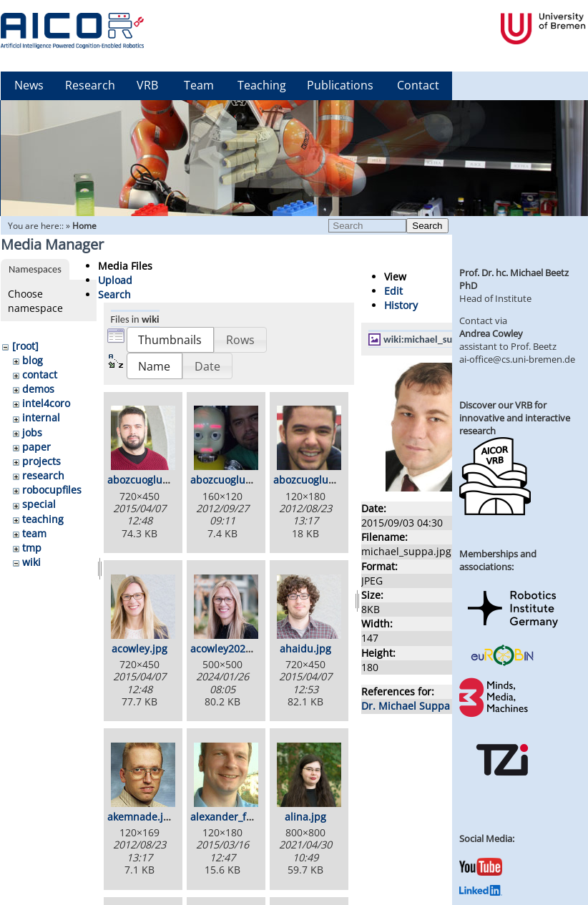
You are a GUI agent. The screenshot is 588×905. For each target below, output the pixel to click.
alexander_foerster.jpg (244, 817)
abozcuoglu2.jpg (230, 480)
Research (90, 85)
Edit (393, 291)
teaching (43, 519)
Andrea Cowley (491, 333)
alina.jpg (305, 817)
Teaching (262, 85)
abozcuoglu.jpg (144, 480)
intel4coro (46, 403)
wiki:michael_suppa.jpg (434, 339)
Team (199, 85)
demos (38, 389)
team (34, 533)
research (43, 475)
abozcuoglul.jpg (311, 480)
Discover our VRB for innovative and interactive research (515, 418)
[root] (25, 346)
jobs (32, 432)
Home (84, 226)
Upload (115, 280)
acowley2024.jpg (230, 649)
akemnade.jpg (141, 817)
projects (41, 461)
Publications (340, 85)
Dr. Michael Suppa (406, 706)
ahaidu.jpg (305, 649)
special (39, 504)
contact (40, 375)
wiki (31, 562)
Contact (418, 85)
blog (33, 360)
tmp (32, 548)
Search (427, 226)
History (401, 305)
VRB (147, 85)
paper (36, 447)
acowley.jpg (139, 649)
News (29, 85)
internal (41, 417)
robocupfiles (52, 490)
